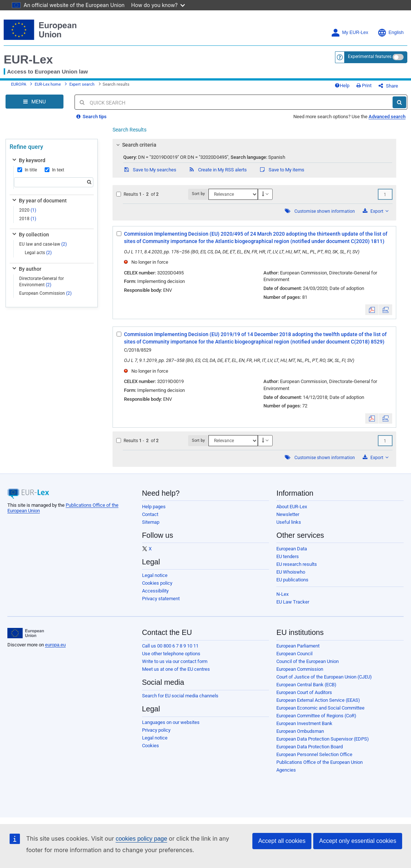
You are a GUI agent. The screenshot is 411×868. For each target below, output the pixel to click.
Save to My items (282, 170)
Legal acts (38, 253)
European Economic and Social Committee (320, 708)
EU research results (297, 564)
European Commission (45, 293)
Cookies (151, 746)
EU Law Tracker (293, 602)
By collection (30, 235)
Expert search (82, 84)
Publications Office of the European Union (320, 762)
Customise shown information (325, 211)
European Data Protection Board (310, 747)
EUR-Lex (28, 59)
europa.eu (55, 645)
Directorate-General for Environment (42, 282)
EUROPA (19, 84)
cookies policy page (141, 839)
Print (364, 86)
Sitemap (151, 522)
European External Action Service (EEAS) (318, 700)
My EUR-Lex (350, 33)
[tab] (254, 145)
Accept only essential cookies (358, 841)
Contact (150, 514)
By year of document (39, 201)
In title (27, 170)
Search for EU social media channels (180, 696)
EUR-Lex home (48, 84)
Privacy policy (156, 730)
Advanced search (387, 117)
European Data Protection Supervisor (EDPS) (323, 739)
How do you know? (158, 5)
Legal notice (155, 575)
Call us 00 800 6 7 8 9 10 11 (170, 646)
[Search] (399, 102)
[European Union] (26, 633)
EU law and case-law (43, 244)
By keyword (28, 160)
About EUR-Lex (292, 507)
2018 (28, 219)
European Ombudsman (300, 731)
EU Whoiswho (291, 572)
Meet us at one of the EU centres (176, 669)
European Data (292, 549)
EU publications (292, 580)
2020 (28, 210)
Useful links (289, 522)
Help (342, 86)
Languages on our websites (171, 722)
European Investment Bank (304, 723)
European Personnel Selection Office (314, 754)
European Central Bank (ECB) (306, 685)
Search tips (91, 117)
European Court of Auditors (304, 692)
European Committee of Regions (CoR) (316, 716)
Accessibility (155, 591)
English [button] (391, 33)
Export (376, 211)
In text (54, 170)
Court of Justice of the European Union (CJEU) (324, 677)
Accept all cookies (282, 841)
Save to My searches (150, 170)
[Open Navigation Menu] (34, 102)
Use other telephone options (171, 654)
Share (388, 86)
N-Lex (282, 594)
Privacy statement (161, 599)
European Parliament (298, 646)
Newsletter (288, 514)
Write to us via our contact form (175, 661)
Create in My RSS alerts (218, 170)
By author (26, 269)
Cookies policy (157, 583)
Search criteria (135, 145)
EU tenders (288, 556)
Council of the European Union (308, 661)
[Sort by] (233, 194)
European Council (294, 654)
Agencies (286, 770)
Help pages (154, 507)
